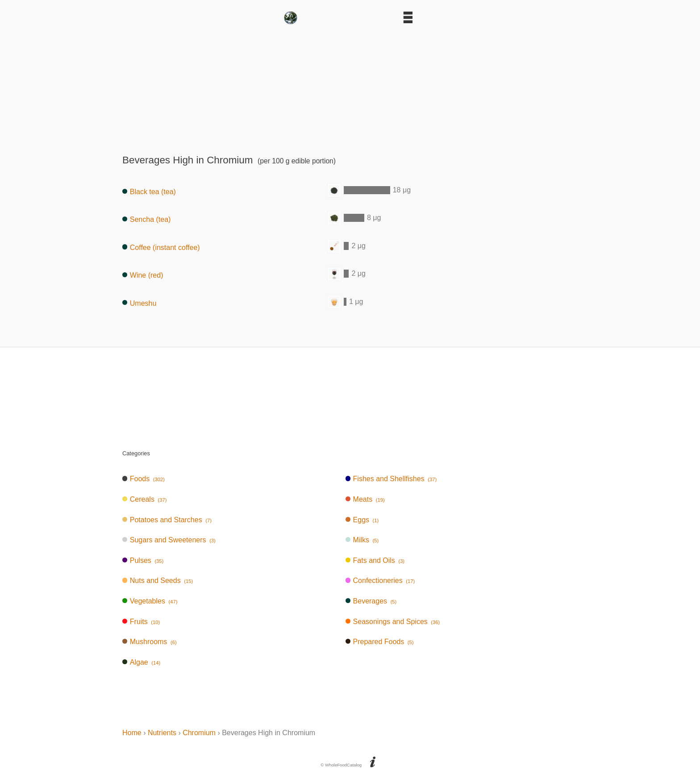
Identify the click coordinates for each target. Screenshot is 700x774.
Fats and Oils (375, 560)
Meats (365, 499)
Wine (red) (143, 275)
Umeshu (139, 303)
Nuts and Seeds (158, 580)
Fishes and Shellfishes (391, 479)
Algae (141, 662)
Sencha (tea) (146, 219)
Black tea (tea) (149, 192)
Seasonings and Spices (393, 622)
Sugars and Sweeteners (169, 540)
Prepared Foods (380, 642)
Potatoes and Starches (167, 520)
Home (132, 733)
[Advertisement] (350, 87)
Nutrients (162, 733)
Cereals (144, 499)
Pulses (143, 560)
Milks (362, 540)
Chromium (199, 733)
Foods (144, 479)
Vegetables (150, 601)
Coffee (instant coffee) (161, 247)
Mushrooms (150, 642)
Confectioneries (380, 580)
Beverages (371, 601)
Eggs (362, 520)
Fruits (141, 622)
